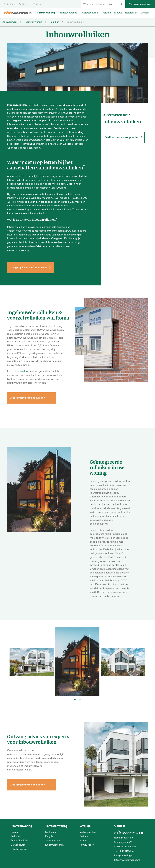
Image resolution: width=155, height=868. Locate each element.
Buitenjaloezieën (19, 841)
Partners (84, 837)
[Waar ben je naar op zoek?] (99, 4)
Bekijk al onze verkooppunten (124, 137)
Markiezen (51, 832)
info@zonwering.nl (124, 856)
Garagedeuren (18, 845)
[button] (75, 699)
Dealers (37, 4)
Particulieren (9, 4)
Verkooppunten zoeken (140, 4)
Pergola (49, 837)
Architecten (24, 4)
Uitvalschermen (19, 849)
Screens (15, 832)
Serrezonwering (53, 841)
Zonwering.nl (10, 22)
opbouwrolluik (20, 371)
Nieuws (83, 841)
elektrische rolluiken (32, 214)
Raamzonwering (33, 22)
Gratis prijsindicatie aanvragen (27, 398)
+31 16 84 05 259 (126, 851)
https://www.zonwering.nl (127, 860)
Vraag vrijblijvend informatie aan (31, 268)
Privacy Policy (87, 845)
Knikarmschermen (54, 845)
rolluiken (37, 105)
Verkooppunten (88, 832)
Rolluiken (54, 22)
